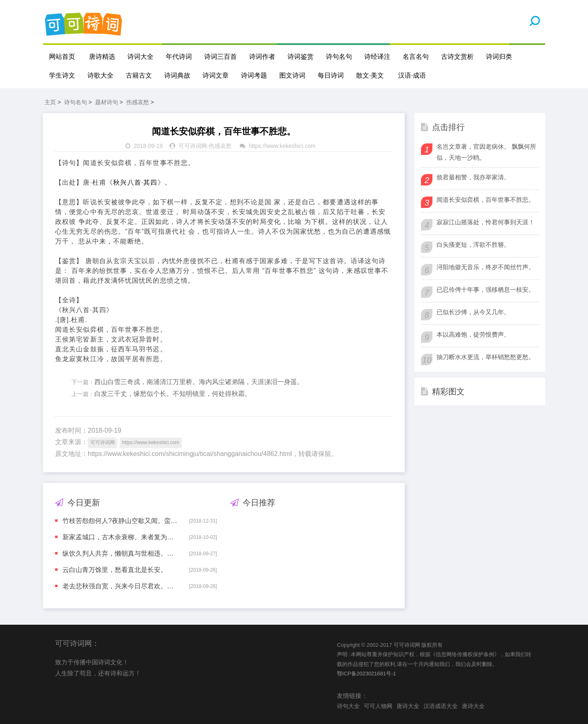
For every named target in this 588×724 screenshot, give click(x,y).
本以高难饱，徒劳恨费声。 (473, 334)
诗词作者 (262, 57)
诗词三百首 (220, 57)
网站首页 (62, 57)
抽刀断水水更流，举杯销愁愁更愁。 (486, 357)
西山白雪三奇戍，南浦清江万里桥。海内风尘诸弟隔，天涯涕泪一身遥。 (199, 382)
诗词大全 (140, 57)
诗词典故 (177, 75)
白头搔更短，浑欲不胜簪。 (473, 245)
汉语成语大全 (441, 706)
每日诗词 (331, 75)
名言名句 (416, 57)
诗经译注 (377, 57)
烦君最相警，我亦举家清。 (473, 177)
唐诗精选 (102, 57)
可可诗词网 (193, 146)
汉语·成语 (412, 75)
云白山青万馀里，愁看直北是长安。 (115, 570)
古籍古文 (139, 75)
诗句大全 (348, 706)
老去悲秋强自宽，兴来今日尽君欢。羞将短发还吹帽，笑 (120, 586)
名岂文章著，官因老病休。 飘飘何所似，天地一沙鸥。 (486, 152)
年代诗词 (179, 57)
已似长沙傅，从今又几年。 (473, 312)
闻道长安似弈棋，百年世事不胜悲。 (486, 200)
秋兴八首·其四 (135, 182)
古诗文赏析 (457, 57)
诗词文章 (216, 75)
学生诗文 (62, 75)
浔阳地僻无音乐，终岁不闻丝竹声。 (486, 267)
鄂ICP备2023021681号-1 (366, 674)
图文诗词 (292, 75)
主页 (50, 102)
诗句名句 (339, 57)
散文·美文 (370, 75)
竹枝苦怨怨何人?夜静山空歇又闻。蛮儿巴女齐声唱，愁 (120, 521)
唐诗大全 (408, 706)
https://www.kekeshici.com (282, 146)
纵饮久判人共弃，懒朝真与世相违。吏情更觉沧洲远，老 (120, 553)
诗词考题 (254, 75)
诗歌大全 (100, 75)
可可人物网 (378, 706)
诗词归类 (499, 57)
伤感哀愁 (138, 102)
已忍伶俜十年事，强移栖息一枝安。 (486, 289)
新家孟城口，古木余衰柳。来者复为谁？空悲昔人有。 (120, 537)
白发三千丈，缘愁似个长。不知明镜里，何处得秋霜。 (173, 394)
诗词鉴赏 (301, 57)
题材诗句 (107, 102)
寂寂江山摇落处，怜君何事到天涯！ (486, 222)
